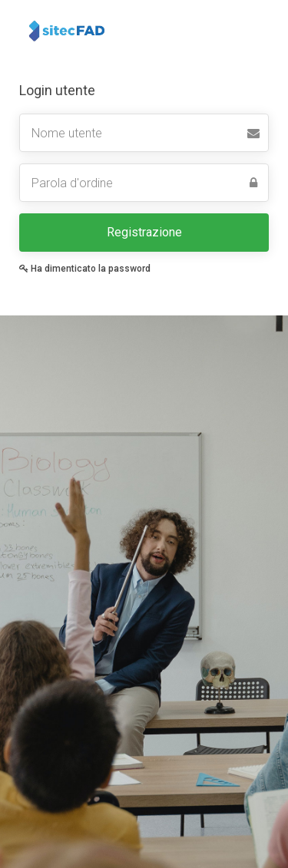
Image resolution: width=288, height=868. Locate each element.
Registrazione (144, 232)
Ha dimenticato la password (85, 269)
